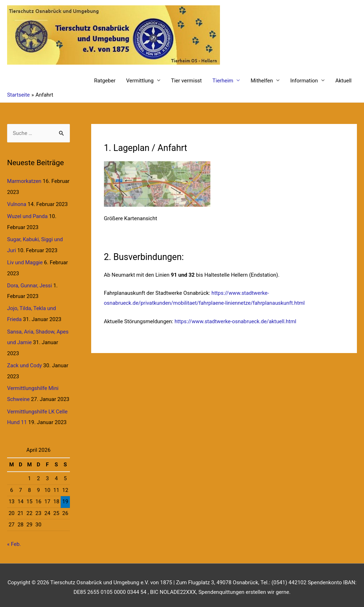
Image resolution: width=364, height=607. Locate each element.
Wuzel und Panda (27, 216)
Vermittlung (140, 81)
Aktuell (343, 81)
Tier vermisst (186, 81)
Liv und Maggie (25, 261)
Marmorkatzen (24, 181)
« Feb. (14, 540)
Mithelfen (262, 81)
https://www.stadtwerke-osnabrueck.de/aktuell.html (236, 321)
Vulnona (17, 204)
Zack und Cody (25, 363)
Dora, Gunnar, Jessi (30, 284)
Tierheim (223, 81)
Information (304, 81)
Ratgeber (105, 81)
